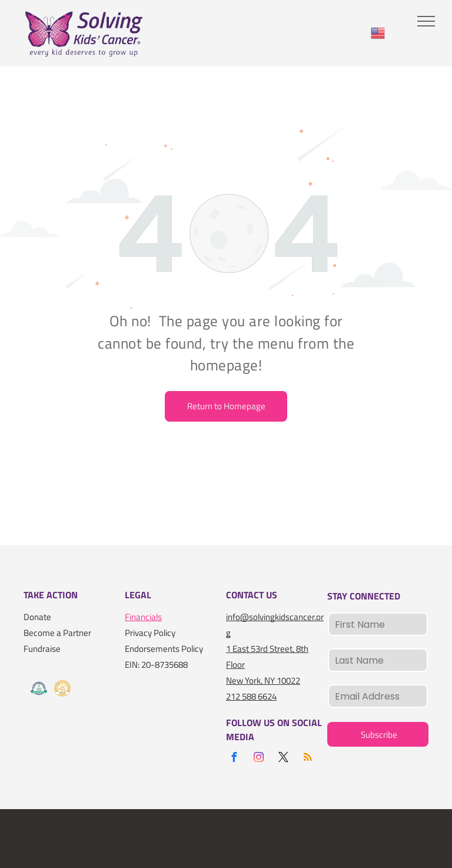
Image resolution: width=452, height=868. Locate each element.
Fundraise (42, 649)
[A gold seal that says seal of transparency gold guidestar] (62, 689)
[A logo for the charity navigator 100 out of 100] (39, 689)
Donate (37, 617)
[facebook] (234, 759)
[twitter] (283, 759)
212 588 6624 (251, 696)
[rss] (308, 759)
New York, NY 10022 (263, 680)
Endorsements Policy (164, 649)
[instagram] (258, 759)
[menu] (426, 21)
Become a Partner (57, 633)
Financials (143, 617)
